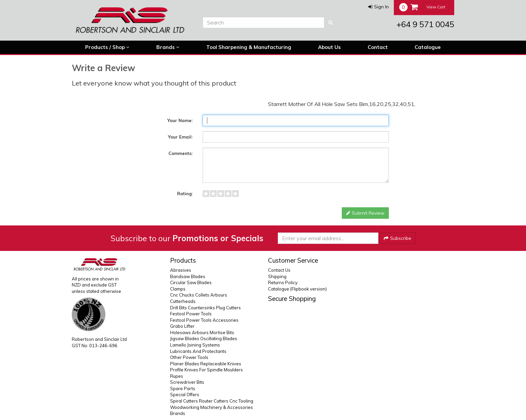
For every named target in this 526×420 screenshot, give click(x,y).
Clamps (178, 289)
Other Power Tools (189, 357)
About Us (329, 47)
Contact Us (279, 270)
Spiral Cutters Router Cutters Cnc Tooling (212, 401)
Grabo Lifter (182, 326)
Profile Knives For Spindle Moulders (206, 370)
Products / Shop (107, 47)
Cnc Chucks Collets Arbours (199, 295)
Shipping (277, 276)
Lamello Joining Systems (195, 345)
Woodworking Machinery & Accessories (212, 407)
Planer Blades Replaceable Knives (206, 364)
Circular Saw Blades (191, 282)
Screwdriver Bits (187, 382)
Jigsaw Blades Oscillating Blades (204, 338)
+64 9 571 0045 (425, 24)
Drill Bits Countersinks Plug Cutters (205, 308)
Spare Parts (183, 388)
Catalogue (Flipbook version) (297, 289)
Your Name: (180, 120)
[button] (379, 7)
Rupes (177, 376)
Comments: (180, 153)
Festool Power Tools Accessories (204, 320)
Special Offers (185, 395)
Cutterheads (183, 301)
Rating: (185, 194)
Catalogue (428, 47)
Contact (378, 47)
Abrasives (181, 270)
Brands (168, 47)
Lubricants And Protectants (198, 351)
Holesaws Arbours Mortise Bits (202, 332)
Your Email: (180, 137)
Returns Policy (283, 282)
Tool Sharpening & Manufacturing (249, 47)
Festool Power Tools (191, 314)
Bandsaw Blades (188, 276)
